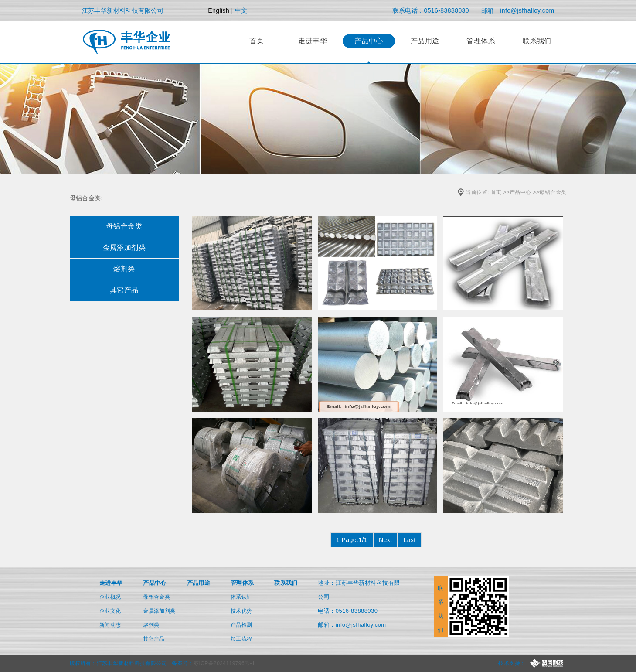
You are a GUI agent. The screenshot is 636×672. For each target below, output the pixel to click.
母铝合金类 (553, 192)
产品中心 (520, 192)
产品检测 (241, 625)
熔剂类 (151, 625)
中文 (241, 10)
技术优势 (241, 611)
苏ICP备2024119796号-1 (224, 663)
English (219, 10)
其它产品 (154, 639)
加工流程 (241, 639)
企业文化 (110, 611)
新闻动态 (110, 625)
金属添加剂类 (159, 611)
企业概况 (110, 597)
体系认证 (241, 597)
